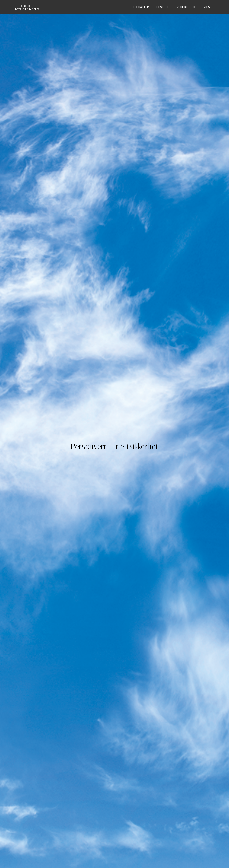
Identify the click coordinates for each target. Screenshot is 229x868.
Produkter (141, 7)
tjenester (163, 7)
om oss (206, 7)
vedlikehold (186, 7)
